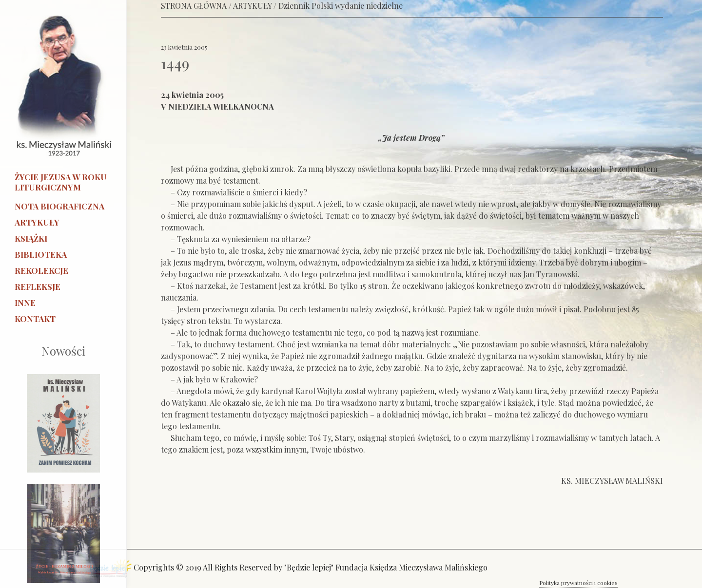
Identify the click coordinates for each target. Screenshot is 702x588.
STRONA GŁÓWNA (194, 6)
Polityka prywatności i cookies (578, 583)
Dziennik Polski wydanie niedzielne (341, 6)
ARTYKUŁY (252, 6)
